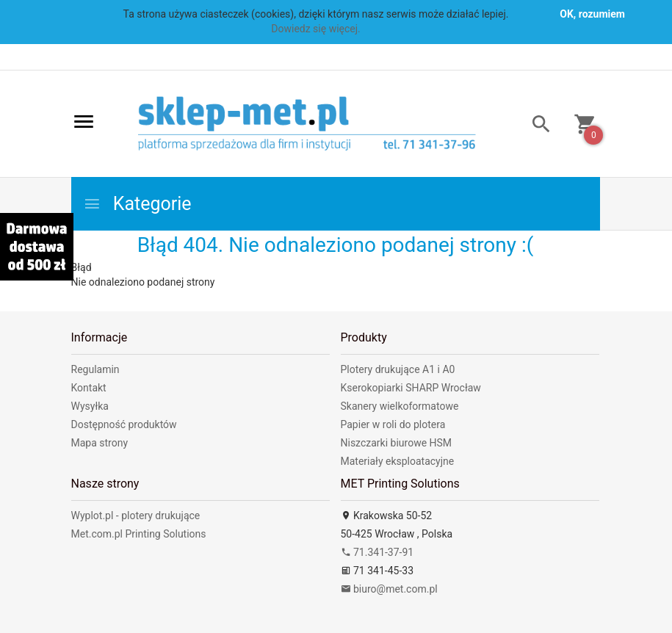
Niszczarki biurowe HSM (397, 443)
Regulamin (95, 369)
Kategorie (137, 204)
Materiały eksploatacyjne (398, 461)
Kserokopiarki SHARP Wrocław (411, 388)
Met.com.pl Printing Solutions (139, 534)
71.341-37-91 (377, 552)
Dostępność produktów (124, 424)
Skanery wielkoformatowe (400, 406)
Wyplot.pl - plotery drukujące (136, 516)
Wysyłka (90, 406)
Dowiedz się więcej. (316, 29)
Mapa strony (100, 443)
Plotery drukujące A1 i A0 (398, 369)
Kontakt (89, 388)
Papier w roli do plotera (393, 424)
